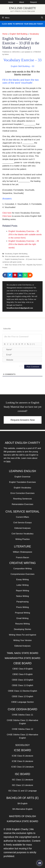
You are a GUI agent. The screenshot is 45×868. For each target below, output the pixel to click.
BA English (22, 804)
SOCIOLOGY (22, 745)
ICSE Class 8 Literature (23, 756)
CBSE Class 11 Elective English (23, 691)
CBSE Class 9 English (22, 674)
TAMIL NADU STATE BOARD (22, 653)
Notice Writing (23, 596)
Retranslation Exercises (22, 504)
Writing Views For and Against (22, 635)
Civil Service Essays (22, 523)
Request (33, 2)
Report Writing (22, 591)
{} (31, 344)
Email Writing (23, 618)
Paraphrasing (22, 602)
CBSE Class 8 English (22, 669)
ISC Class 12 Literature (23, 785)
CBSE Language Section (22, 702)
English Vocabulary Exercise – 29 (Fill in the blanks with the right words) (24, 244)
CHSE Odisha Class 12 (22, 729)
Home (11, 2)
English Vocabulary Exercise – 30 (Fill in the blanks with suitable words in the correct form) (25, 235)
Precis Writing (22, 607)
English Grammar (22, 477)
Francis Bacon (22, 557)
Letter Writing (22, 585)
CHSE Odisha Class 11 (22, 715)
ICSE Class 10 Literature (22, 767)
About (22, 2)
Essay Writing (23, 580)
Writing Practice (22, 539)
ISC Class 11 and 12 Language (22, 791)
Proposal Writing (22, 613)
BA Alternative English (22, 809)
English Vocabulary (22, 488)
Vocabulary (34, 34)
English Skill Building (18, 34)
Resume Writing (22, 624)
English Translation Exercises (22, 482)
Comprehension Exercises (22, 574)
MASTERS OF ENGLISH (22, 816)
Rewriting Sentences (23, 499)
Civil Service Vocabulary (22, 534)
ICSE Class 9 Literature (23, 761)
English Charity (23, 8)
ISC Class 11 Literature (23, 780)
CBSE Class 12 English (23, 696)
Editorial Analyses (22, 528)
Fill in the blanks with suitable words (17, 256)
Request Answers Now (23, 420)
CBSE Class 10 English (23, 680)
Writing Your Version (22, 640)
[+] (33, 344)
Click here (7, 213)
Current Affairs (22, 517)
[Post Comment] (33, 367)
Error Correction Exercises (22, 493)
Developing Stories (22, 629)
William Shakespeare (23, 552)
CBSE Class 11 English (23, 685)
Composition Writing (23, 569)
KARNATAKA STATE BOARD (22, 821)
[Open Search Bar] (42, 18)
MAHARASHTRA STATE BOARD (23, 658)
